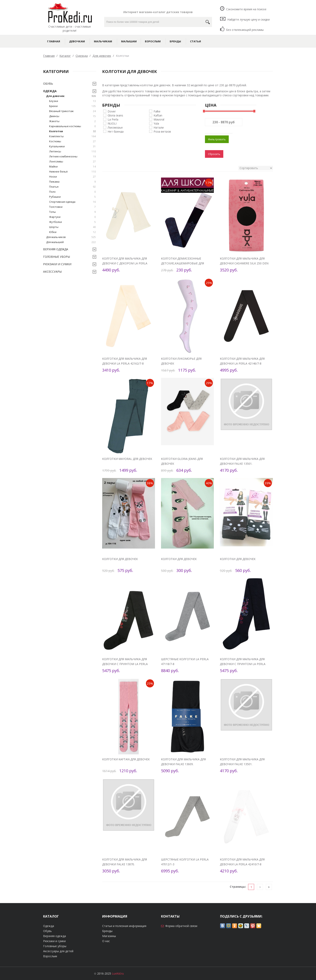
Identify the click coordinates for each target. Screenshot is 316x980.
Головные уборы (57, 257)
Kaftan (158, 115)
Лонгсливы (72, 162)
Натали (159, 127)
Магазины (109, 936)
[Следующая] (260, 887)
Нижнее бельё (72, 172)
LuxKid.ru (118, 973)
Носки (72, 177)
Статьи (195, 41)
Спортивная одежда (72, 202)
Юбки (72, 232)
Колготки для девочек (120, 559)
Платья (72, 187)
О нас (106, 941)
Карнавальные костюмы (72, 126)
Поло (72, 192)
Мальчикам (103, 41)
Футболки (72, 222)
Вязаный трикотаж (72, 111)
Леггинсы (72, 151)
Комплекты (72, 136)
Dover (112, 111)
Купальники (72, 146)
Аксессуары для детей (58, 951)
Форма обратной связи (181, 926)
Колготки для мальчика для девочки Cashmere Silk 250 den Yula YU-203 (244, 263)
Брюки (72, 106)
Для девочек (71, 96)
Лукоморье (115, 127)
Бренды (175, 41)
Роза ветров (162, 131)
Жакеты (72, 121)
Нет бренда (116, 131)
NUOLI (112, 123)
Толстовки (72, 207)
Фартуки (72, 217)
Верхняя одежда (56, 249)
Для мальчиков (71, 237)
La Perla (113, 119)
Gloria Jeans (115, 115)
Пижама (72, 182)
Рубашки (72, 197)
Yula (156, 123)
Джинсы (72, 116)
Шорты (72, 227)
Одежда (50, 91)
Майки (72, 167)
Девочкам (77, 41)
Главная (54, 41)
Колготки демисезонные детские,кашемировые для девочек (182, 263)
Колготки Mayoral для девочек (127, 459)
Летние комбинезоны (72, 156)
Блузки (72, 101)
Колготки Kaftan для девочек (126, 759)
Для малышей (71, 242)
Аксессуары (52, 272)
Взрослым (153, 41)
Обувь (48, 84)
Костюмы (72, 141)
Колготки (72, 131)
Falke (157, 111)
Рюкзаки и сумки (57, 264)
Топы (72, 212)
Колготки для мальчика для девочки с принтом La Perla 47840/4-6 (125, 664)
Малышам (129, 41)
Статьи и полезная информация (124, 926)
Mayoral (159, 119)
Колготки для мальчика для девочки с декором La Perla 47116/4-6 (125, 263)
